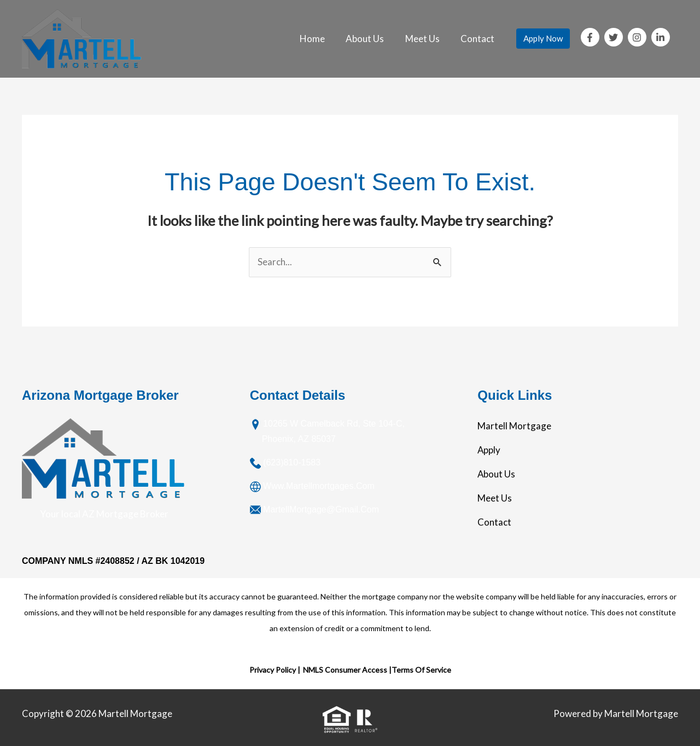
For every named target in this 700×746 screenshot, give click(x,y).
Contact (479, 39)
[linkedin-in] (662, 37)
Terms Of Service (421, 670)
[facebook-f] (592, 37)
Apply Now (543, 38)
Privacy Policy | (275, 670)
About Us (371, 39)
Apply (489, 450)
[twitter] (615, 37)
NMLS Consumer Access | (347, 670)
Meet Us (426, 39)
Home (321, 39)
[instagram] (639, 37)
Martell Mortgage (514, 426)
